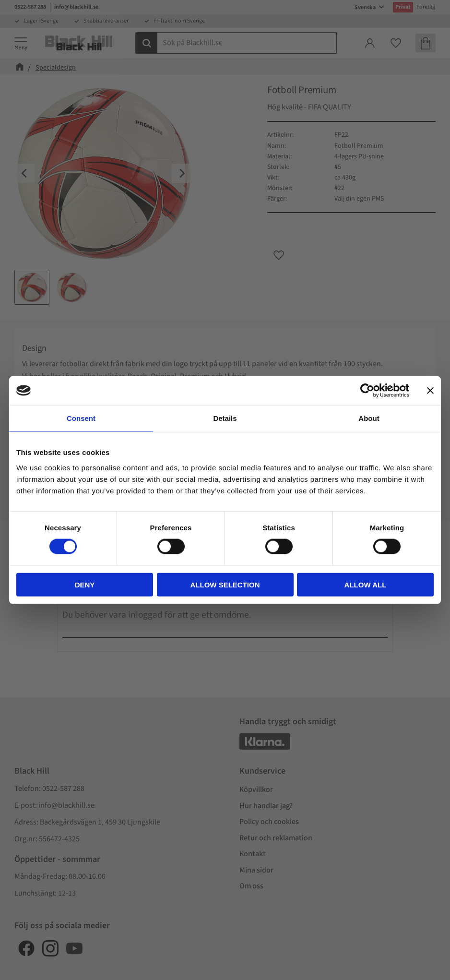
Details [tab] (225, 418)
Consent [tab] (81, 418)
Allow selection (225, 584)
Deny (85, 584)
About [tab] (369, 418)
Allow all (366, 584)
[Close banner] (430, 391)
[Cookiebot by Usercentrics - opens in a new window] (367, 391)
